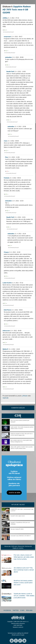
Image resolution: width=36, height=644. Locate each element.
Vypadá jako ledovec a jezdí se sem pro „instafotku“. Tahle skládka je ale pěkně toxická (24, 596)
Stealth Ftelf (10, 72)
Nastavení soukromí (18, 627)
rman (5, 141)
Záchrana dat (28, 546)
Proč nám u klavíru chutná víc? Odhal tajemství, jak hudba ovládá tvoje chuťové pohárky (24, 557)
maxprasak (7, 37)
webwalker (8, 57)
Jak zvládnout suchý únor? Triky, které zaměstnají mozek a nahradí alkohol (24, 570)
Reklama (29, 610)
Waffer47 (5, 349)
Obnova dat (21, 546)
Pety (6, 157)
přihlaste (25, 396)
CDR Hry (18, 416)
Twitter (16, 610)
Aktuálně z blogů (18, 505)
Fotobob (6, 178)
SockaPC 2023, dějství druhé (18, 516)
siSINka (5, 18)
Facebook (7, 610)
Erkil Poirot (7, 310)
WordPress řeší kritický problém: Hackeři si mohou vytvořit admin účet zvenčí (23, 583)
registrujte (5, 398)
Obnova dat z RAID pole (11, 546)
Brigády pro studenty (18, 548)
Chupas (6, 252)
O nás (22, 610)
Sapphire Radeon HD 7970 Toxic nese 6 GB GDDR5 (17, 10)
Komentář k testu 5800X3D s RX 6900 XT (21, 536)
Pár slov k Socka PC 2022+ (17, 529)
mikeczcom (6, 331)
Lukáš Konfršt (7, 283)
